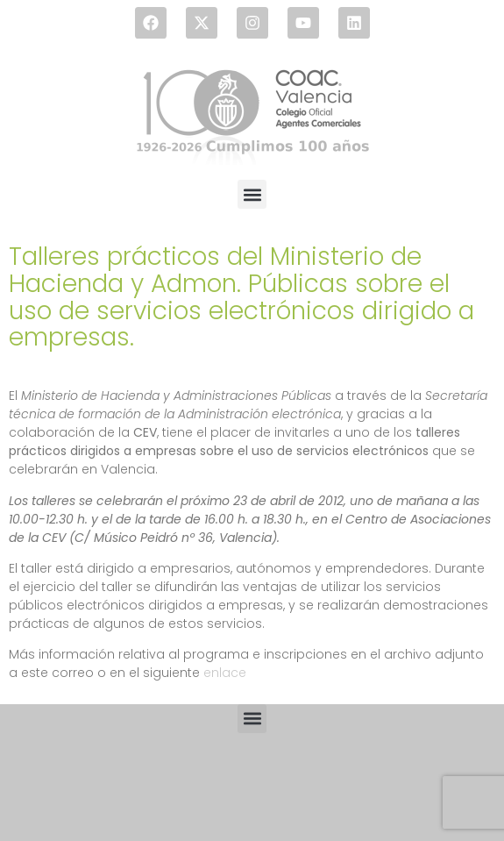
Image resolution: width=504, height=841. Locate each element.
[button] (252, 194)
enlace (225, 673)
